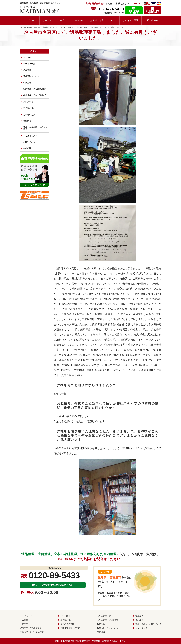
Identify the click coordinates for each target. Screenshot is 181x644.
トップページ (30, 20)
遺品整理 (27, 70)
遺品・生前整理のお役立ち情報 (35, 128)
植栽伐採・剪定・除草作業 (35, 95)
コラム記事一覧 (104, 616)
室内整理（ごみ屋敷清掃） (35, 89)
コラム (113, 20)
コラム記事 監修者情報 (108, 620)
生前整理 (27, 83)
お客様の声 (102, 624)
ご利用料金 (63, 20)
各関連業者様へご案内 (70, 628)
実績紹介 (80, 20)
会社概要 (27, 148)
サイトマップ (141, 628)
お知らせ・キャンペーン (108, 628)
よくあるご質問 (131, 20)
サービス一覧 (29, 64)
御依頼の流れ (29, 108)
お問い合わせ (151, 20)
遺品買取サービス (31, 76)
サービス (47, 20)
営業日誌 (101, 632)
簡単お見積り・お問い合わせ (148, 624)
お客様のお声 (97, 20)
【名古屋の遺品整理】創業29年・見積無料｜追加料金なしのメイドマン (94, 641)
